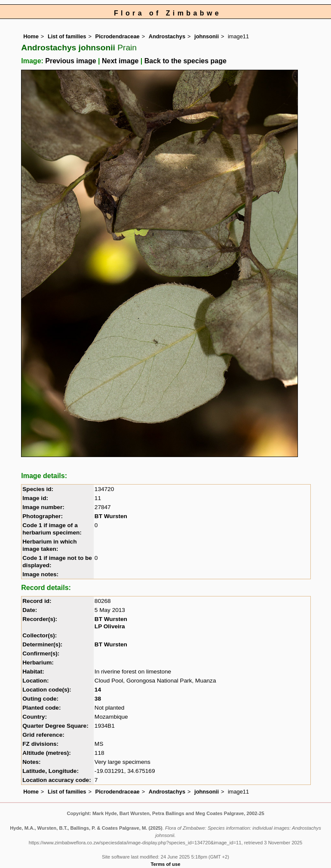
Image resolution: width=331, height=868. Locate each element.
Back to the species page (185, 61)
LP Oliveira (110, 626)
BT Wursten (111, 516)
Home (31, 36)
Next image (120, 61)
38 (98, 699)
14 (98, 690)
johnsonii (207, 36)
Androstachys (167, 36)
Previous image (70, 61)
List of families (67, 36)
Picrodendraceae (118, 36)
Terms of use (166, 864)
